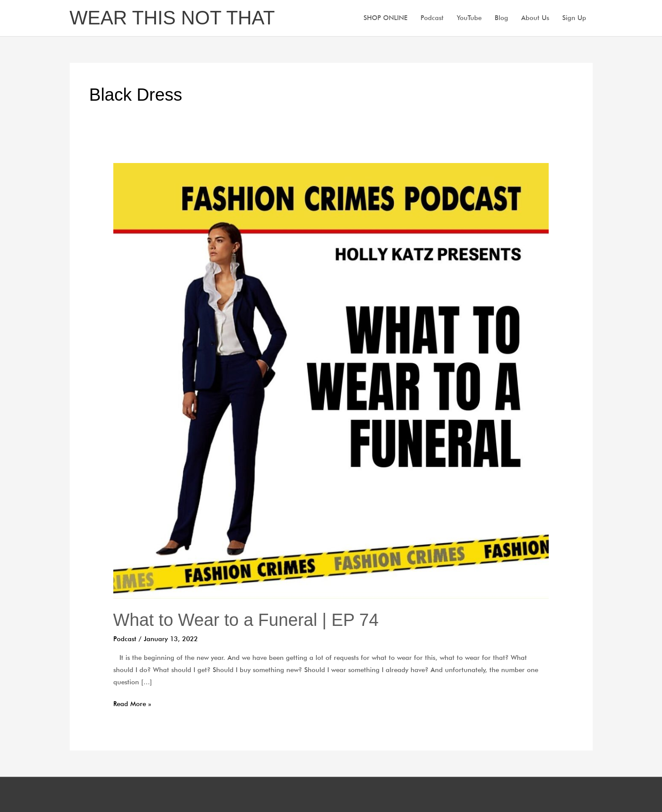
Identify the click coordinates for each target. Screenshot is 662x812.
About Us (535, 18)
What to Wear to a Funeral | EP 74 (246, 620)
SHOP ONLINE (385, 18)
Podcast (432, 18)
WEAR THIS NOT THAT (172, 18)
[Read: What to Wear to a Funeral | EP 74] (331, 380)
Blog (501, 18)
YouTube (469, 18)
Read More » (132, 703)
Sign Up (574, 18)
